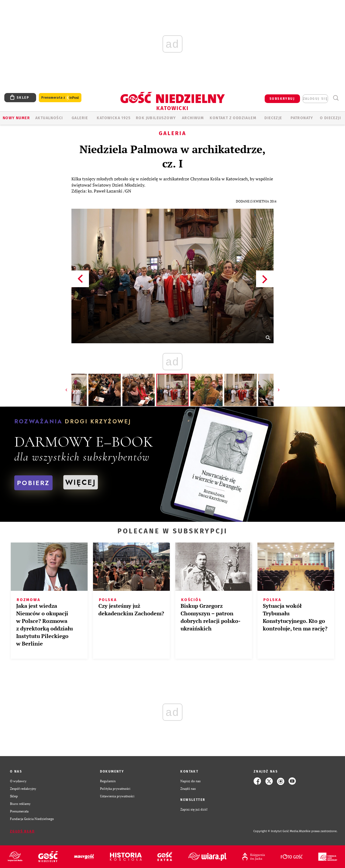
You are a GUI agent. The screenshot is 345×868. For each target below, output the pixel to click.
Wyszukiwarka (336, 98)
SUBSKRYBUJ (282, 99)
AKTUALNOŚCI (49, 118)
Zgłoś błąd (22, 831)
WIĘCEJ (81, 482)
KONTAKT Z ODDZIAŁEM (233, 118)
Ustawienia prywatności (117, 796)
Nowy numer (16, 118)
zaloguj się (315, 99)
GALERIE (80, 118)
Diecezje (273, 118)
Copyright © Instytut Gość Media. (276, 831)
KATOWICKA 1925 (114, 118)
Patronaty (302, 118)
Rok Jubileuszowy (156, 118)
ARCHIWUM (193, 118)
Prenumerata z (60, 98)
